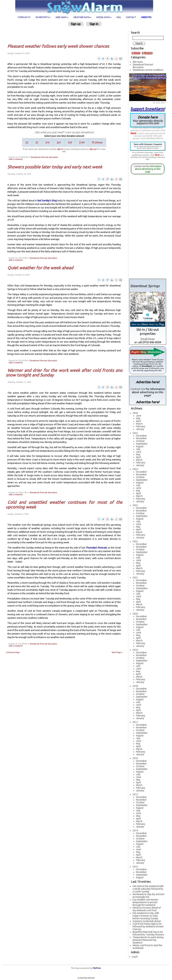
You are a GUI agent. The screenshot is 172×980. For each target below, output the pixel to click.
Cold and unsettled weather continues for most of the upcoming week (64, 505)
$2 (27, 143)
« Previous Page (13, 652)
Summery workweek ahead (147, 921)
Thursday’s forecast (96, 548)
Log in (135, 957)
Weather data (82, 17)
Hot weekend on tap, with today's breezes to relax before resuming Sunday (146, 916)
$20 (59, 143)
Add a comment (16, 159)
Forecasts (24, 17)
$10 (47, 143)
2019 (135, 650)
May (138, 418)
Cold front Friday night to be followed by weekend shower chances (148, 927)
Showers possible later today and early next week (55, 167)
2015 (135, 794)
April (138, 421)
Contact (131, 17)
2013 (135, 867)
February (141, 426)
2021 (135, 578)
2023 (135, 505)
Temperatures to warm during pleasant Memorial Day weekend (148, 940)
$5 (37, 143)
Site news (138, 62)
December (141, 436)
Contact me (140, 166)
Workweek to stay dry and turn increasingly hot (148, 896)
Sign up (76, 24)
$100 (82, 143)
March (139, 424)
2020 (135, 614)
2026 (135, 413)
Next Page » (117, 652)
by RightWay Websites (86, 978)
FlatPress (97, 968)
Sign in (94, 24)
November (141, 438)
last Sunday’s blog (47, 201)
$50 (70, 143)
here (133, 133)
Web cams (62, 17)
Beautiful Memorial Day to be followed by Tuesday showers (148, 933)
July (138, 449)
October (140, 441)
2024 (135, 469)
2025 (135, 433)
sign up (92, 149)
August (140, 446)
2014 (135, 831)
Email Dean (148, 339)
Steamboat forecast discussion (44, 157)
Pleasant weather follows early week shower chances (58, 46)
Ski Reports (43, 17)
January (140, 429)
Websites (146, 17)
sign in (60, 149)
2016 (135, 758)
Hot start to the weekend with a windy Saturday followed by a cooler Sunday (148, 889)
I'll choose (97, 143)
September (142, 444)
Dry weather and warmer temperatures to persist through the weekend (145, 902)
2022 (135, 541)
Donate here (148, 120)
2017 (135, 722)
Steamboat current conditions (148, 70)
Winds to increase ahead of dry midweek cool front (147, 909)
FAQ (119, 17)
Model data (104, 17)
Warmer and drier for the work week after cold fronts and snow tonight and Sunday (64, 373)
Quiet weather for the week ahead (40, 268)
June (138, 416)
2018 (135, 686)
